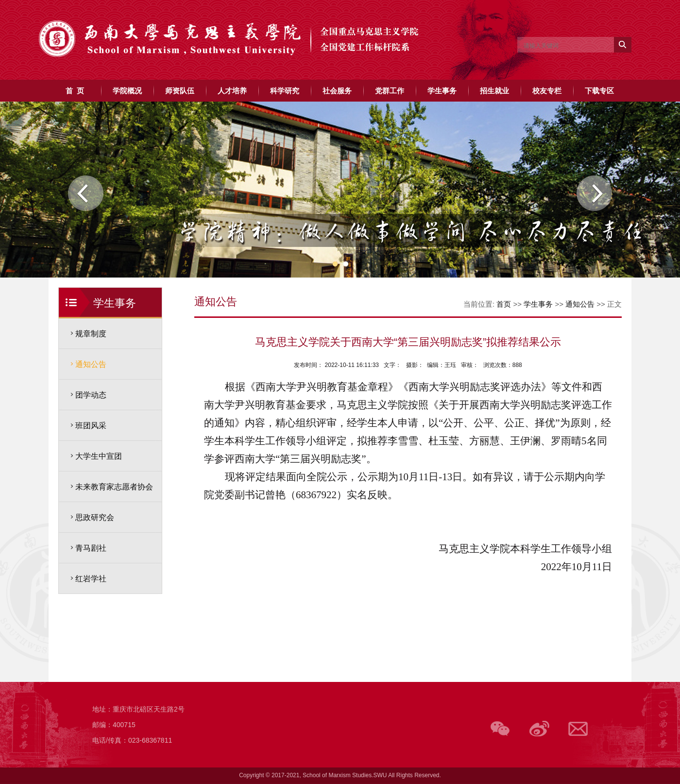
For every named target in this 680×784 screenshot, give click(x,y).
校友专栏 (547, 91)
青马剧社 (91, 548)
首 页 (75, 91)
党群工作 (390, 91)
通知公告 (91, 364)
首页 (504, 304)
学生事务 (442, 91)
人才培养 (232, 91)
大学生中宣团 (99, 456)
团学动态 (91, 395)
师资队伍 (180, 91)
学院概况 (127, 91)
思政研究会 (95, 517)
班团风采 (91, 426)
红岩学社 (91, 579)
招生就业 (494, 91)
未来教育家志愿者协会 (114, 487)
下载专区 (599, 91)
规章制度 (91, 334)
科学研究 (285, 91)
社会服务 (337, 91)
